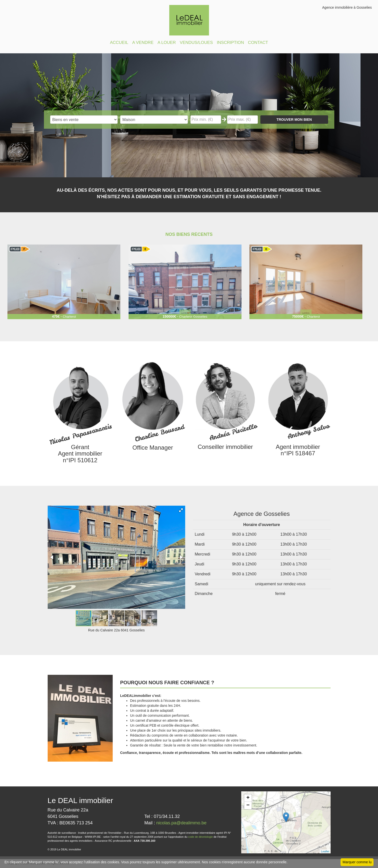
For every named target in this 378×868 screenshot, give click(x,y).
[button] (181, 510)
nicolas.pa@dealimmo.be (181, 823)
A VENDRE (143, 43)
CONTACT (258, 43)
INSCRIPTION (231, 43)
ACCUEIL (119, 43)
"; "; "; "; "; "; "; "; (154, 120)
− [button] (248, 806)
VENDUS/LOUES (196, 43)
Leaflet (325, 851)
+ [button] (248, 798)
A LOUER (167, 43)
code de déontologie (200, 837)
